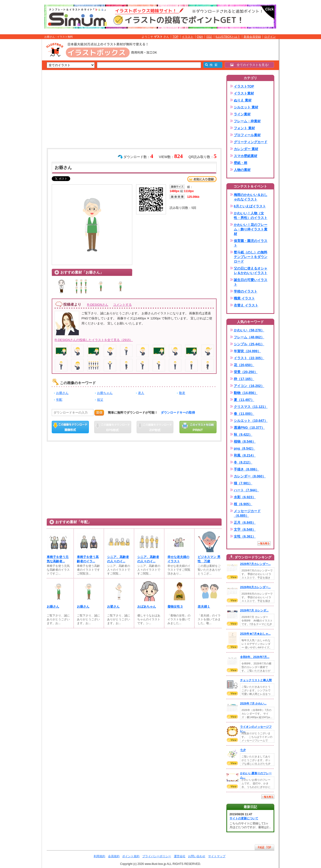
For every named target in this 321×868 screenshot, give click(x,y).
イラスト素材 (244, 93)
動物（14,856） (246, 393)
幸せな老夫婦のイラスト (178, 559)
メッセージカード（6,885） (247, 513)
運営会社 (180, 856)
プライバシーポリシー (157, 856)
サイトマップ (217, 856)
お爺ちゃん (105, 393)
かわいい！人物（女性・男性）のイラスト (251, 215)
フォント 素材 (244, 128)
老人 (141, 393)
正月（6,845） (245, 522)
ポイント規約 (131, 856)
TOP (175, 37)
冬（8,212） (243, 462)
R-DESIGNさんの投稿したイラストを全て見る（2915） (94, 340)
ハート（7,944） (246, 490)
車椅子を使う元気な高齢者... (58, 559)
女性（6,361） (245, 536)
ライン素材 (242, 114)
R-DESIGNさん (98, 305)
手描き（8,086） (246, 469)
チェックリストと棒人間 (256, 680)
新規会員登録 (252, 37)
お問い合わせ (197, 856)
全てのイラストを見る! (249, 65)
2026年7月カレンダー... (255, 564)
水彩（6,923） (245, 497)
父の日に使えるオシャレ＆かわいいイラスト (251, 271)
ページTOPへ (264, 847)
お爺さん (62, 393)
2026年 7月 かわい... (253, 704)
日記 (209, 37)
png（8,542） (244, 448)
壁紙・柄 (241, 163)
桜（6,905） (243, 504)
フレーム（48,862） (249, 337)
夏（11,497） (244, 400)
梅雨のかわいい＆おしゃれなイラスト (251, 197)
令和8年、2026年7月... (255, 657)
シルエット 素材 (246, 107)
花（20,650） (244, 365)
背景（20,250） (246, 372)
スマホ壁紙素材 (246, 156)
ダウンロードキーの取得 (178, 413)
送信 (99, 413)
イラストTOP (244, 86)
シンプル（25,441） (249, 344)
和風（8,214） (245, 455)
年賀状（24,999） (247, 351)
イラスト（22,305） (249, 358)
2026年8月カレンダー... (255, 587)
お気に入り (202, 179)
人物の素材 (242, 170)
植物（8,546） (245, 441)
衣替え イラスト (246, 305)
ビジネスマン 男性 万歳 (209, 559)
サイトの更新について (244, 818)
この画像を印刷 (198, 427)
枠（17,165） (244, 379)
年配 (59, 400)
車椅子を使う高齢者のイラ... (88, 559)
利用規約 (99, 856)
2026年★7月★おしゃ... (255, 634)
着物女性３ (175, 607)
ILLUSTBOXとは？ (228, 37)
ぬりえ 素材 (243, 100)
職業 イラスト (244, 298)
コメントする (122, 305)
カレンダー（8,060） (250, 476)
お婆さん (113, 607)
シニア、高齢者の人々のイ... (118, 559)
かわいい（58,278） (249, 330)
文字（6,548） (245, 529)
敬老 (182, 393)
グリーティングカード (251, 142)
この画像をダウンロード (70, 427)
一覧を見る (264, 543)
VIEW (232, 577)
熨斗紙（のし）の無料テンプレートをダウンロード (251, 257)
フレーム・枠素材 (247, 121)
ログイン (270, 37)
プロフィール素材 (247, 135)
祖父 (100, 400)
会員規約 (114, 856)
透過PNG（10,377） (249, 428)
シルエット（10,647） (251, 421)
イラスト (188, 37)
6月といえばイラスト (250, 206)
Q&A (200, 37)
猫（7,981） (243, 483)
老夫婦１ (204, 607)
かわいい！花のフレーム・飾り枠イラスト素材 (251, 229)
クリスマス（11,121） (251, 407)
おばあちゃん (147, 607)
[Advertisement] (19, 113)
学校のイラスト (246, 291)
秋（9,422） (243, 434)
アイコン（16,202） (249, 386)
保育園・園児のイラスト (251, 243)
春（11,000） (244, 414)
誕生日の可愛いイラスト (251, 282)
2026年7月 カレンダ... (254, 610)
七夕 (243, 750)
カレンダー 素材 (246, 149)
